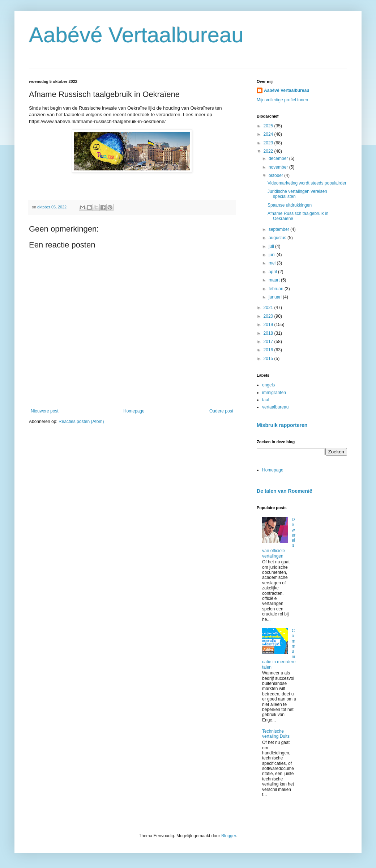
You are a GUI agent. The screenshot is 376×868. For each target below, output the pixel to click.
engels (268, 385)
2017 (269, 342)
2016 (269, 350)
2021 (269, 308)
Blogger (229, 836)
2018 (269, 333)
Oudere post (221, 411)
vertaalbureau (275, 407)
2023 (269, 143)
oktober (276, 175)
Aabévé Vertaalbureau (136, 35)
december (279, 158)
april (273, 272)
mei (273, 263)
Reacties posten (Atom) (81, 422)
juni (273, 255)
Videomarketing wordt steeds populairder (307, 183)
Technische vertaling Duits (276, 734)
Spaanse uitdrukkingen (290, 205)
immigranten (274, 393)
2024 (269, 134)
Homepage (134, 411)
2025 (269, 126)
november (279, 167)
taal (266, 400)
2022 (269, 151)
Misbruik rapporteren (282, 425)
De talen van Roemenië (285, 491)
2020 (269, 316)
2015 (269, 359)
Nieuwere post (45, 411)
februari (277, 289)
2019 (269, 325)
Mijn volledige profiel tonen (282, 100)
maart (275, 280)
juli (272, 246)
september (279, 229)
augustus (278, 238)
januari (276, 297)
